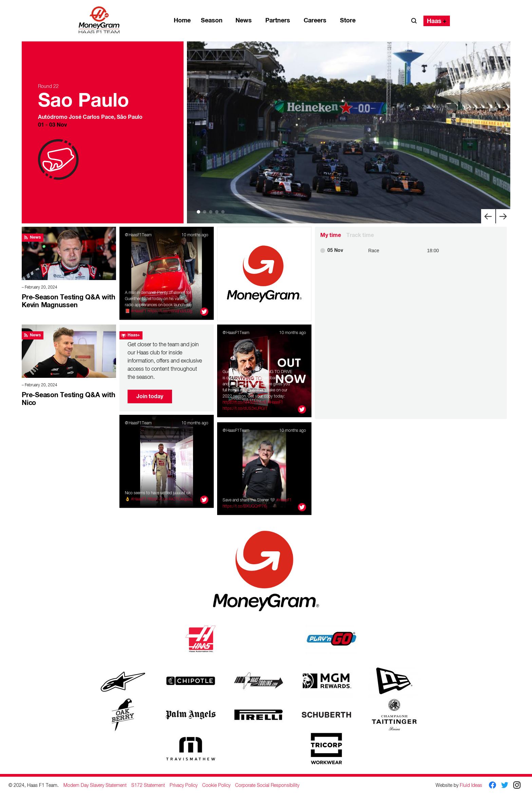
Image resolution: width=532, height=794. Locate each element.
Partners (278, 20)
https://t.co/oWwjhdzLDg (170, 311)
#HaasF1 (139, 311)
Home (182, 20)
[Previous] (488, 216)
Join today (150, 396)
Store (348, 20)
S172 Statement (148, 785)
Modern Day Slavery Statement (95, 785)
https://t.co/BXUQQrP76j (245, 506)
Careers (315, 20)
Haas (434, 21)
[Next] (503, 216)
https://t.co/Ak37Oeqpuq (170, 499)
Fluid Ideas (471, 785)
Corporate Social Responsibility (267, 785)
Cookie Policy (216, 785)
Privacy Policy (184, 785)
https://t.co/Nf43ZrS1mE (245, 402)
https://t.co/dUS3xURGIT (245, 408)
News (244, 20)
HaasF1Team (140, 235)
